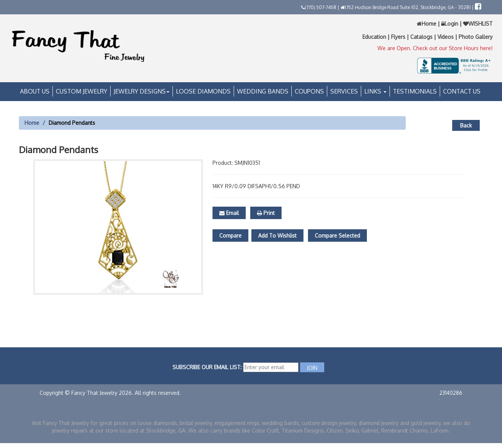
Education (375, 37)
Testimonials (415, 91)
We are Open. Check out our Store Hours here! (435, 48)
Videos (446, 37)
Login (450, 24)
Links (375, 91)
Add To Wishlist (277, 236)
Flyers (399, 37)
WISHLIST (477, 24)
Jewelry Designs (142, 91)
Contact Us (462, 91)
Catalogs (422, 37)
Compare (230, 236)
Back (466, 125)
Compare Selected (337, 236)
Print (266, 213)
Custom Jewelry (82, 91)
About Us (35, 91)
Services (344, 91)
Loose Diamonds (203, 91)
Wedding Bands (263, 91)
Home (427, 24)
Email (229, 213)
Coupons (309, 91)
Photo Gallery (476, 37)
